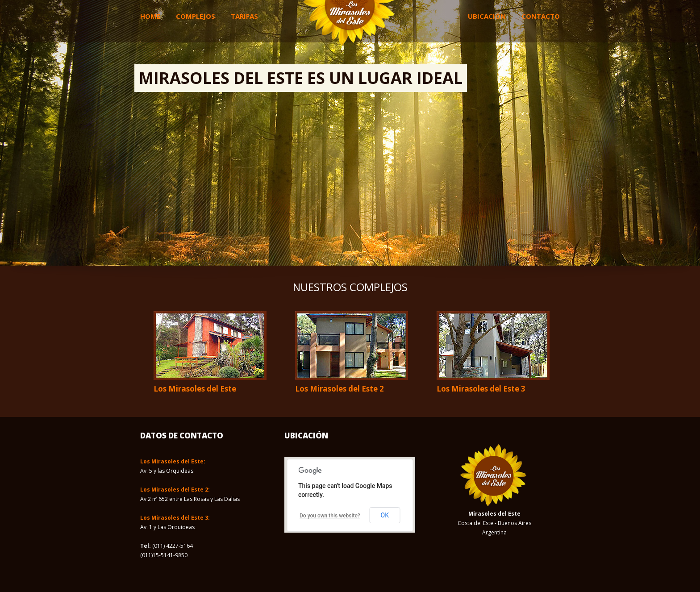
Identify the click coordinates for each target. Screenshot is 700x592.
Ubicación (487, 16)
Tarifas (244, 16)
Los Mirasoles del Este (195, 388)
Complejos (196, 16)
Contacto (541, 16)
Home (150, 16)
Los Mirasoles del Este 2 (340, 388)
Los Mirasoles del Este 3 (481, 388)
